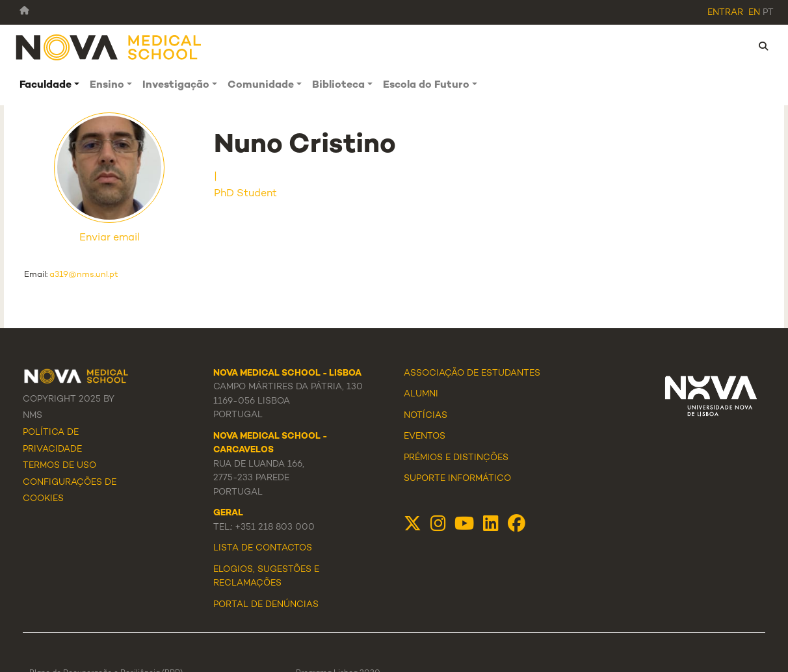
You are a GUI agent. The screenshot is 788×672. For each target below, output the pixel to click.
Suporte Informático (457, 479)
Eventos (425, 437)
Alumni (421, 394)
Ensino (107, 85)
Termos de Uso (59, 466)
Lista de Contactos (263, 549)
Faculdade (46, 85)
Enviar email (110, 238)
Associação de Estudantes (472, 374)
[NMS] (109, 46)
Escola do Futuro (426, 85)
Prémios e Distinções (456, 458)
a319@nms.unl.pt (84, 275)
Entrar (725, 13)
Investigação (176, 85)
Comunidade (261, 85)
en (754, 13)
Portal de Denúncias (266, 605)
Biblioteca (338, 85)
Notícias (426, 416)
